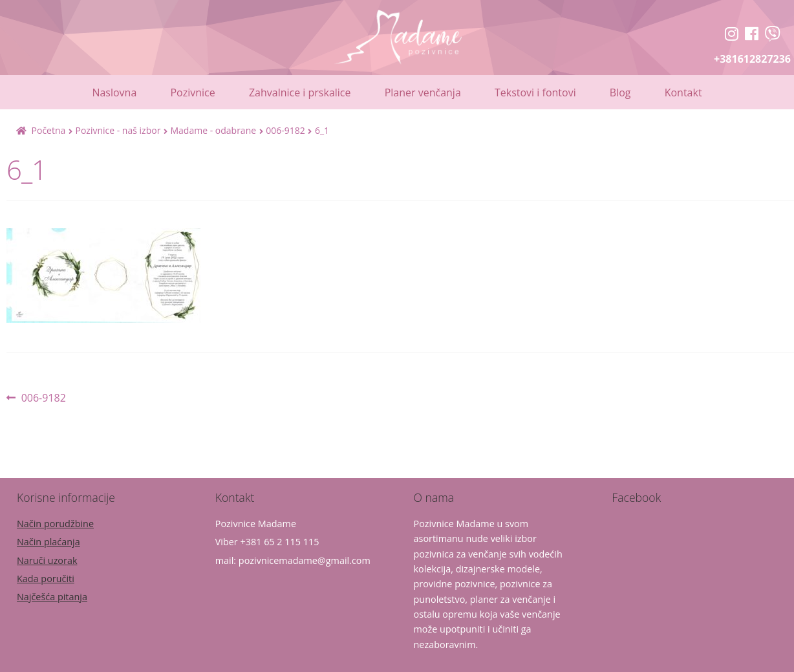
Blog (620, 92)
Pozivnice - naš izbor (118, 130)
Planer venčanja (423, 92)
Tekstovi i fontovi (535, 92)
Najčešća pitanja (52, 597)
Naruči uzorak (47, 560)
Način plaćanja (48, 542)
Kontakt (683, 92)
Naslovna (114, 92)
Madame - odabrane (213, 130)
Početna (49, 130)
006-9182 (285, 130)
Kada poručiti (46, 579)
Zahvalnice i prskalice (300, 92)
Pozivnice (192, 92)
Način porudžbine (55, 524)
